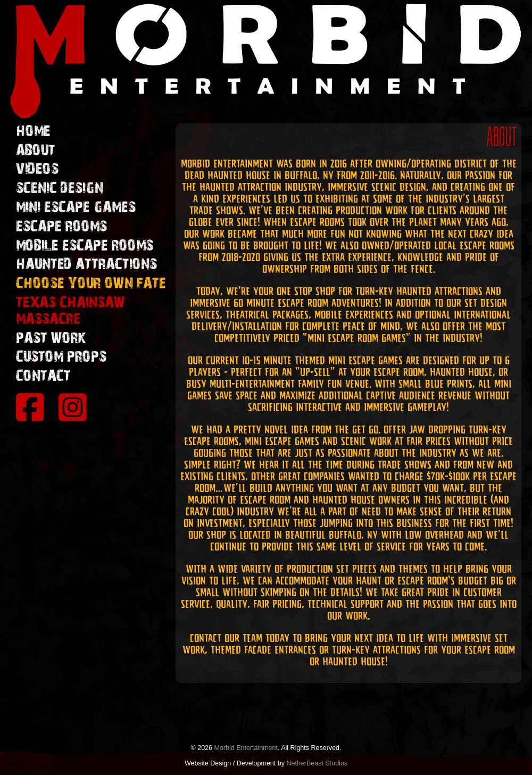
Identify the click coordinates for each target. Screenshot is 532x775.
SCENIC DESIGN (60, 188)
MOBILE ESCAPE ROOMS (85, 246)
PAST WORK (51, 338)
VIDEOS (37, 169)
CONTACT (43, 376)
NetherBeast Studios (317, 763)
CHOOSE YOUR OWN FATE (91, 284)
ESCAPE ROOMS (61, 227)
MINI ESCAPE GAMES (76, 207)
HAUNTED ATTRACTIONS (86, 264)
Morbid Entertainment (246, 748)
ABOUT (36, 151)
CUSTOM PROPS (61, 357)
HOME (33, 131)
